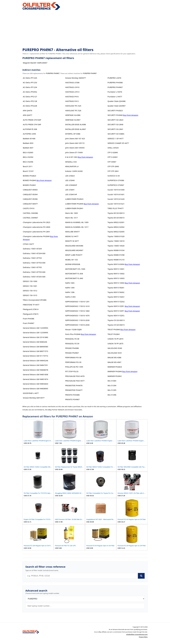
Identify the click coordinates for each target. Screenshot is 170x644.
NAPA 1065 (70, 283)
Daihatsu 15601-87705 (32, 267)
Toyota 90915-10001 (116, 269)
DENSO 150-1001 (30, 286)
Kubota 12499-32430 (74, 171)
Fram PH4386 (29, 319)
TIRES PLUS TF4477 (116, 208)
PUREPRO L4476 (114, 78)
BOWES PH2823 (30, 176)
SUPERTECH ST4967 (116, 185)
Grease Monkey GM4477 (75, 78)
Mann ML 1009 (71, 213)
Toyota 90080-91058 (116, 255)
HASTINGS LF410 (72, 87)
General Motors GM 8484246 (35, 342)
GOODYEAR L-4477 (31, 393)
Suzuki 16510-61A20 (116, 199)
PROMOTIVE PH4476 (74, 385)
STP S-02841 (113, 157)
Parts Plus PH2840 (73, 334)
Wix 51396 (112, 395)
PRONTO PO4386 (72, 395)
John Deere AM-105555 (75, 148)
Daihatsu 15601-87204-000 (34, 253)
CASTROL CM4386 (30, 213)
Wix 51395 (112, 390)
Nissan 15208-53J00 (73, 329)
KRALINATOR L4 (72, 166)
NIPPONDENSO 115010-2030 (77, 320)
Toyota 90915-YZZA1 (116, 297)
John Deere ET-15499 (74, 152)
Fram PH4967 (29, 323)
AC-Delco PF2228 (30, 106)
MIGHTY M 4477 (72, 241)
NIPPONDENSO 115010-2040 (77, 325)
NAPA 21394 (70, 297)
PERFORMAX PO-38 (73, 357)
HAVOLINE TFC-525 (73, 106)
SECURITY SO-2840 (115, 124)
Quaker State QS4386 (117, 101)
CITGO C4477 (28, 244)
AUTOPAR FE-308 (30, 129)
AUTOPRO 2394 (29, 134)
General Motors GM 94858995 (35, 389)
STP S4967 (112, 162)
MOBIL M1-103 (71, 260)
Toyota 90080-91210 (116, 260)
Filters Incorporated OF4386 (35, 300)
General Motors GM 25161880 (35, 337)
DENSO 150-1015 (30, 295)
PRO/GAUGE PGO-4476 (75, 376)
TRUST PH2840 (114, 329)
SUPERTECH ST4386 (116, 180)
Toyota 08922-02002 (116, 227)
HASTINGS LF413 (72, 92)
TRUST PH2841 (114, 334)
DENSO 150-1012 (30, 291)
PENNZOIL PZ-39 (72, 344)
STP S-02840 (113, 152)
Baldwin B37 (28, 148)
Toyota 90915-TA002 (116, 292)
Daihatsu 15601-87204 (32, 249)
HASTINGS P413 (72, 101)
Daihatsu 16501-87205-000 (34, 277)
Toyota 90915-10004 (116, 283)
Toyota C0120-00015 (116, 325)
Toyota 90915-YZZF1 (116, 311)
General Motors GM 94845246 (35, 361)
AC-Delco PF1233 (30, 82)
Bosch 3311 (28, 166)
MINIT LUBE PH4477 (74, 255)
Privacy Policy (143, 637)
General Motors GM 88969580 (35, 347)
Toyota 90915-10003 (116, 278)
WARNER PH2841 (115, 376)
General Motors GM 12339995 (35, 333)
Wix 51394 (112, 385)
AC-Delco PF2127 (30, 97)
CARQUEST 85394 (30, 194)
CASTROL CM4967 (30, 218)
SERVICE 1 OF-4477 (116, 138)
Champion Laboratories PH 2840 (37, 227)
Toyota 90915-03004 (116, 264)
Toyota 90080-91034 (116, 250)
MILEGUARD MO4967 (74, 250)
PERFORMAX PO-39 (73, 362)
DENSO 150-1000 (30, 281)
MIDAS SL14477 (72, 236)
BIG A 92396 (28, 162)
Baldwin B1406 (29, 138)
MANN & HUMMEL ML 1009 (77, 222)
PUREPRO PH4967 (115, 87)
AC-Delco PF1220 (30, 78)
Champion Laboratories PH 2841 (37, 232)
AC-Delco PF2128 (30, 101)
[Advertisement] (85, 29)
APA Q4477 (28, 115)
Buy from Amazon (44, 180)
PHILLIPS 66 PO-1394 (74, 367)
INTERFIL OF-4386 (73, 134)
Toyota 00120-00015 (116, 218)
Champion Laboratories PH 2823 (37, 222)
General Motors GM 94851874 (35, 379)
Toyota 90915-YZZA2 (116, 302)
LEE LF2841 (70, 190)
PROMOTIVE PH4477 (74, 390)
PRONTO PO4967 (72, 399)
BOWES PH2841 (30, 185)
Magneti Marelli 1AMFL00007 (35, 63)
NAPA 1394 (70, 288)
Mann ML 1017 (71, 218)
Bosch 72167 (28, 171)
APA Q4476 (28, 110)
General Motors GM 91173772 (35, 356)
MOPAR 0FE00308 (73, 264)
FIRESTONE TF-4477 (31, 305)
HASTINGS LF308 (72, 82)
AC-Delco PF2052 (30, 92)
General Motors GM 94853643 (35, 384)
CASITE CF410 (29, 208)
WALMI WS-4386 (114, 357)
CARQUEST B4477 (30, 204)
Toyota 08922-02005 (116, 232)
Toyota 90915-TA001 (116, 288)
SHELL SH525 (113, 148)
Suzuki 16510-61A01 (116, 194)
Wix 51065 (112, 381)
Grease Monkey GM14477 (34, 398)
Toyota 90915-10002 (116, 274)
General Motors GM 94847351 (35, 365)
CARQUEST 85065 (30, 190)
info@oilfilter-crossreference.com (137, 634)
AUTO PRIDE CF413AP (32, 124)
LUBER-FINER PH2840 (74, 204)
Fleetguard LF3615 (31, 314)
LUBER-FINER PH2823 (74, 199)
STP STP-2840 (113, 166)
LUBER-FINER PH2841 (74, 208)
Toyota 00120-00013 (116, 213)
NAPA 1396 (70, 292)
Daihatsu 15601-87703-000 (34, 263)
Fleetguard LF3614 (31, 309)
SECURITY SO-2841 (115, 129)
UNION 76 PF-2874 (115, 339)
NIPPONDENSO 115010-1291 (77, 302)
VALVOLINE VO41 (115, 353)
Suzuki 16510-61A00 (116, 190)
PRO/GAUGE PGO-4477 (75, 381)
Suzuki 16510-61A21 (116, 204)
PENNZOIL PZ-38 (72, 339)
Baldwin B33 (28, 143)
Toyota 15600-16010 (116, 241)
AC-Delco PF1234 (30, 87)
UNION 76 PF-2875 (115, 344)
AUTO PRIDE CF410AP (32, 120)
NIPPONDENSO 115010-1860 (77, 311)
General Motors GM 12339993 (35, 328)
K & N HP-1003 (71, 157)
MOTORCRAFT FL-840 (74, 278)
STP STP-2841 (113, 171)
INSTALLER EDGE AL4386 (75, 124)
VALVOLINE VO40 (115, 348)
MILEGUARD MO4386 (74, 246)
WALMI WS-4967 (114, 362)
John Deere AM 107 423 (75, 138)
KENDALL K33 (71, 162)
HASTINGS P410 (72, 97)
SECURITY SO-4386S (116, 134)
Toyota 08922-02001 (116, 222)
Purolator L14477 (115, 97)
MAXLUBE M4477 (72, 232)
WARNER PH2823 (115, 367)
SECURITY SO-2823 (115, 120)
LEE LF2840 (70, 180)
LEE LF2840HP (71, 185)
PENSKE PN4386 (72, 348)
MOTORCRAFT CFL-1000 (75, 269)
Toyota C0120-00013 (116, 320)
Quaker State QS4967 (117, 106)
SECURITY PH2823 (115, 110)
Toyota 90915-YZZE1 (116, 306)
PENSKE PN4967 (72, 353)
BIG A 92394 (28, 157)
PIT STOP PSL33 (72, 371)
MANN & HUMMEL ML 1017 (77, 227)
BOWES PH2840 (30, 180)
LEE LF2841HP (71, 194)
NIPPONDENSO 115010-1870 (77, 316)
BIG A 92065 (28, 152)
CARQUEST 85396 (30, 199)
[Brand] (85, 599)
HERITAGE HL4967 (73, 120)
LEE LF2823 (70, 176)
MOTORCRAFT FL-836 (74, 274)
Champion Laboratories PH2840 (36, 236)
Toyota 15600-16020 (116, 246)
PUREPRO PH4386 (115, 82)
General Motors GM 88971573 (35, 351)
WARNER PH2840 (115, 371)
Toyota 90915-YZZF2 (116, 316)
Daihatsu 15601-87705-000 (34, 272)
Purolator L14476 (115, 92)
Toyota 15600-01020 (116, 236)
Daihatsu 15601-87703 (32, 258)
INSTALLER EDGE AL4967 (75, 129)
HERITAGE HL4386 (73, 115)
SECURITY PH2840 (115, 115)
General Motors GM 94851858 (35, 374)
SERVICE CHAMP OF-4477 (118, 143)
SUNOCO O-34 (114, 176)
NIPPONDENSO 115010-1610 (77, 306)
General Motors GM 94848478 (35, 370)
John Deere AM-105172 (75, 143)
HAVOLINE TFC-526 (73, 110)
